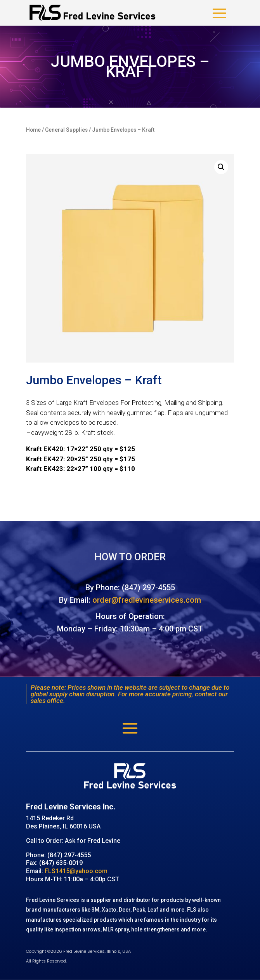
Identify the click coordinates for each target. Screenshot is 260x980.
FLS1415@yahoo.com (76, 871)
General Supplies (66, 130)
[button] (221, 167)
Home (33, 130)
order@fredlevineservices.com (147, 600)
